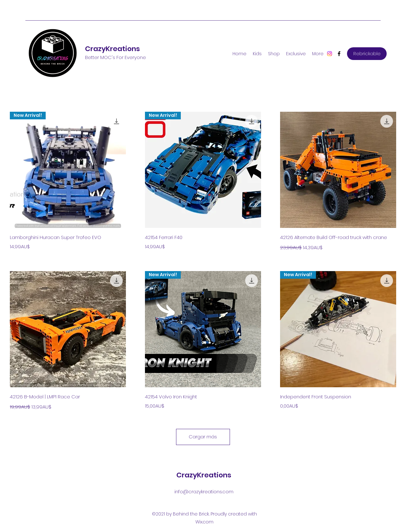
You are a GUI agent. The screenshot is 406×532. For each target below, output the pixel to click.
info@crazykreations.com (204, 492)
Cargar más (203, 437)
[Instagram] (330, 54)
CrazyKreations (112, 49)
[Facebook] (339, 54)
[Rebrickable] (367, 54)
